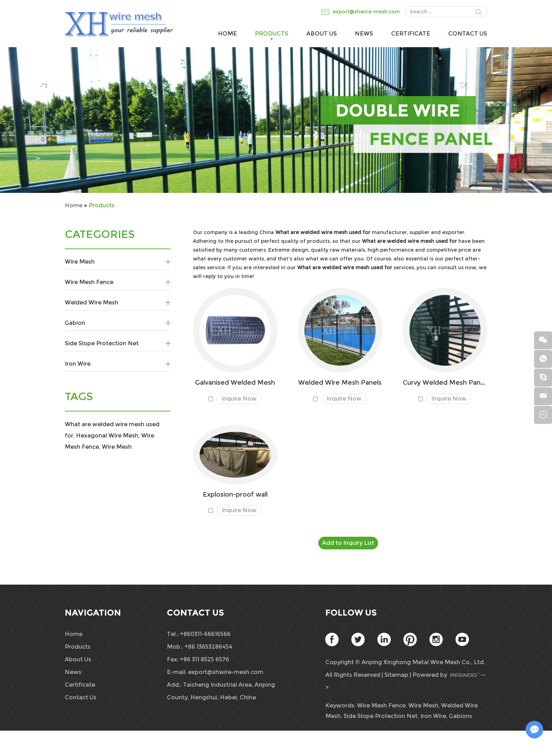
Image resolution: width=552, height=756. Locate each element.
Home (227, 34)
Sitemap (396, 675)
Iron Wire (118, 364)
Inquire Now (239, 399)
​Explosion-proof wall (235, 495)
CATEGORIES (100, 234)
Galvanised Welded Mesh (235, 383)
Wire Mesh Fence (118, 282)
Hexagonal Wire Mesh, (108, 436)
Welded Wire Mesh (118, 303)
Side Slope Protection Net (118, 344)
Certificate (411, 34)
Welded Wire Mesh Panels (340, 383)
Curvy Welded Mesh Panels (445, 383)
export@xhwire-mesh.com (366, 12)
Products (272, 34)
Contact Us (468, 34)
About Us (322, 34)
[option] (276, 120)
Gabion (118, 323)
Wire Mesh (118, 262)
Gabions (460, 716)
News (364, 34)
